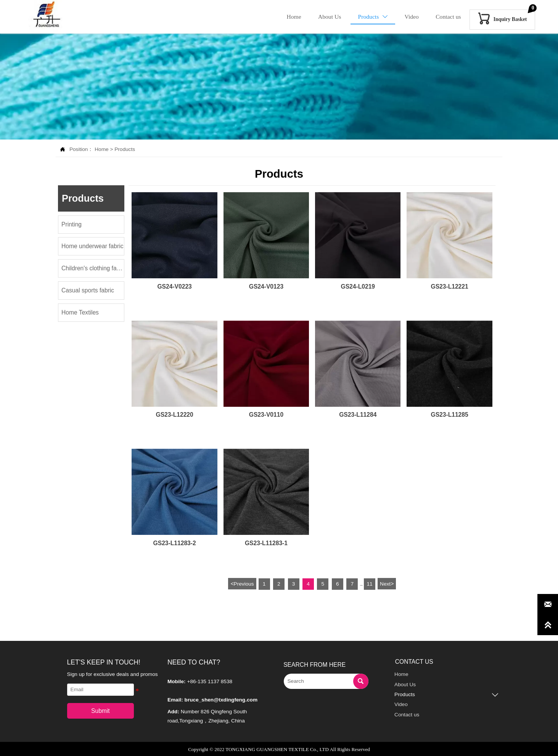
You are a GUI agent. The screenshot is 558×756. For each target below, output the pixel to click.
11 (369, 583)
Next (387, 583)
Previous (242, 583)
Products (125, 149)
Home (101, 149)
